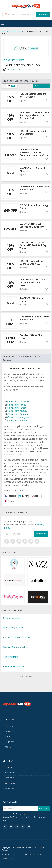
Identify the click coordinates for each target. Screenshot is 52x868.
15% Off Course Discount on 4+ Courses (33, 95)
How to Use (10, 778)
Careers (8, 731)
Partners (27, 854)
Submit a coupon (42, 86)
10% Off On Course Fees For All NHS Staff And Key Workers (33, 245)
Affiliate (8, 747)
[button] (11, 496)
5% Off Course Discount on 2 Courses (34, 170)
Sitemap (17, 854)
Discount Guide (11, 783)
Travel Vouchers (11, 657)
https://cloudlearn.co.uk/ (19, 69)
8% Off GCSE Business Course (31, 300)
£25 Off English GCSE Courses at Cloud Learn (32, 225)
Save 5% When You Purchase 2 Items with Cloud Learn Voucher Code (34, 152)
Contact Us (9, 788)
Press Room (10, 772)
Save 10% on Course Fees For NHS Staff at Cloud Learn (33, 282)
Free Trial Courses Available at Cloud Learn (34, 318)
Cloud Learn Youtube (17, 411)
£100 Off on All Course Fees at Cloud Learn (34, 188)
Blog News (9, 742)
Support (8, 767)
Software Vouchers (12, 618)
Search (43, 15)
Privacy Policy (7, 859)
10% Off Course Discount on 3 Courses (33, 132)
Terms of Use (40, 854)
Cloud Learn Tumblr (17, 408)
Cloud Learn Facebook (18, 402)
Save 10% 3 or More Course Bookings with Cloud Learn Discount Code (34, 115)
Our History (10, 726)
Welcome (6, 854)
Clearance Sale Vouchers (14, 666)
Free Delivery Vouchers (14, 627)
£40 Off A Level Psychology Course (34, 207)
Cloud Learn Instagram (18, 417)
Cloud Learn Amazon (17, 420)
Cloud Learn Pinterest (18, 414)
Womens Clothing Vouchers (16, 647)
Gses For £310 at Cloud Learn (32, 337)
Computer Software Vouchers (17, 637)
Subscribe (41, 534)
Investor (8, 737)
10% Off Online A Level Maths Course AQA (32, 262)
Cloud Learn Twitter (17, 405)
